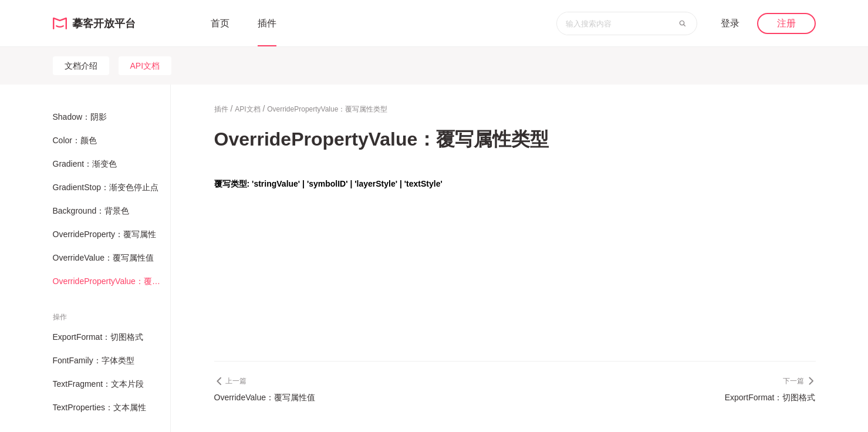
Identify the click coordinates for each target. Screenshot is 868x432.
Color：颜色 (75, 140)
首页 (220, 23)
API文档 (145, 66)
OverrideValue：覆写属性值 (103, 258)
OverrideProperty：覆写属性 (105, 234)
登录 (730, 23)
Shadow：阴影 (80, 117)
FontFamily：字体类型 (94, 360)
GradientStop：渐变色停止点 (106, 187)
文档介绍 (81, 66)
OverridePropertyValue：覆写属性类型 (110, 281)
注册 (786, 23)
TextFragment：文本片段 (99, 384)
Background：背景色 (91, 211)
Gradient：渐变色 (85, 164)
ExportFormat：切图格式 (98, 337)
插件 (267, 23)
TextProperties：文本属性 (99, 407)
